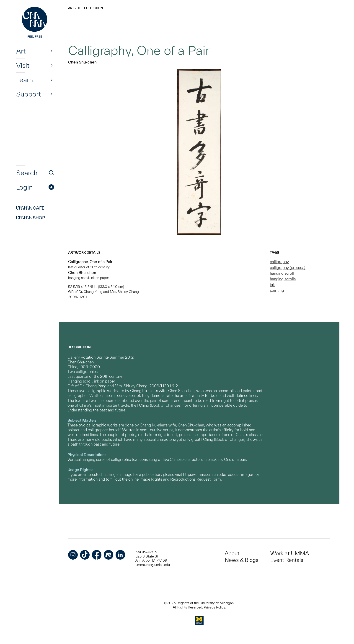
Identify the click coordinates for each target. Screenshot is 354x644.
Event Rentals (287, 560)
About (232, 553)
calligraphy (279, 262)
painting (277, 290)
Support (28, 94)
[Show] (52, 51)
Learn (25, 80)
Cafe (30, 208)
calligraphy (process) (288, 267)
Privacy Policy (214, 607)
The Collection (90, 8)
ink (272, 285)
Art (21, 51)
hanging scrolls (283, 279)
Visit (23, 65)
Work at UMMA (290, 553)
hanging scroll (282, 273)
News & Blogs (242, 560)
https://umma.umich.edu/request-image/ (218, 474)
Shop (31, 218)
